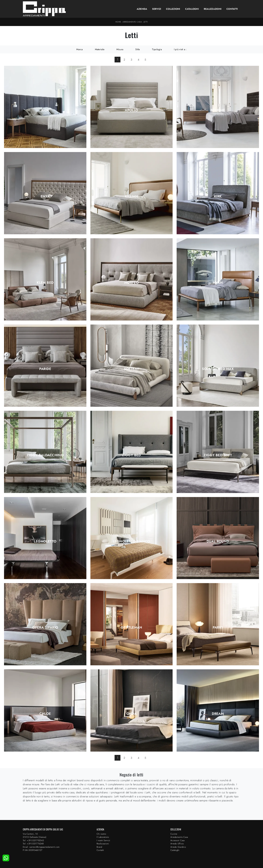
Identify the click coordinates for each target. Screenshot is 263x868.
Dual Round (218, 541)
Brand (99, 847)
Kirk (218, 196)
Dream (218, 714)
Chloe (45, 714)
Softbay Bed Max (218, 369)
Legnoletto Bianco (131, 541)
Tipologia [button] (157, 49)
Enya (45, 196)
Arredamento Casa (132, 22)
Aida (45, 110)
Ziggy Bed (131, 455)
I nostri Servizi (103, 840)
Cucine (174, 834)
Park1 (218, 628)
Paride (45, 369)
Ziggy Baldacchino (45, 455)
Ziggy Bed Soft (218, 455)
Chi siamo (101, 834)
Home (118, 22)
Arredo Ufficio (177, 844)
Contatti (232, 9)
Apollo (131, 110)
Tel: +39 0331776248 (33, 844)
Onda (132, 714)
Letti (146, 22)
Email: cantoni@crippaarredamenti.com (41, 847)
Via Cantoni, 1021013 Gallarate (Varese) (35, 836)
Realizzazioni (213, 9)
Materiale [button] (100, 49)
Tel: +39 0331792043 (33, 840)
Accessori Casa (178, 840)
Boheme (218, 110)
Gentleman (131, 628)
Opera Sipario (45, 628)
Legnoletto (45, 541)
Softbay (132, 369)
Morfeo (131, 283)
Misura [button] (120, 49)
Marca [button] (80, 49)
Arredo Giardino (178, 847)
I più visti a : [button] (180, 49)
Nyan (218, 283)
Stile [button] (138, 49)
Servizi (157, 9)
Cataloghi (192, 9)
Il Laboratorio (103, 837)
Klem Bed (45, 283)
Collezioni (173, 9)
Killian (131, 196)
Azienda (142, 9)
